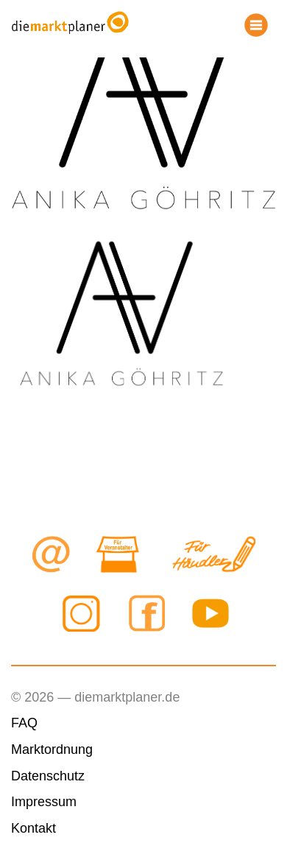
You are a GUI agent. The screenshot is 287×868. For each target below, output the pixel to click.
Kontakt (33, 828)
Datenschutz (48, 776)
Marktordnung (52, 749)
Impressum (44, 802)
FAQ (24, 723)
